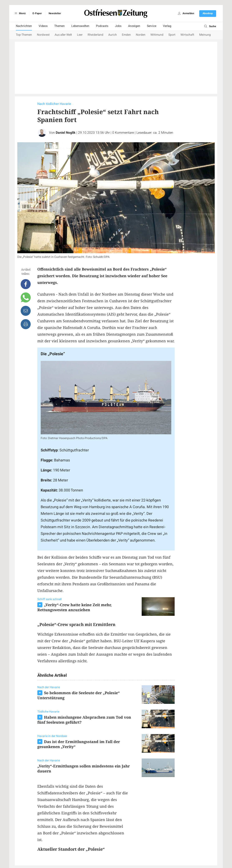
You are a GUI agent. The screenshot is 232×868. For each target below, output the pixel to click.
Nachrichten (24, 26)
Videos (43, 26)
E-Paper (37, 13)
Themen (59, 26)
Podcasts (102, 26)
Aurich (113, 35)
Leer (80, 35)
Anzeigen (134, 26)
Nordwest (43, 35)
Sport (172, 35)
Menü (20, 13)
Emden (126, 35)
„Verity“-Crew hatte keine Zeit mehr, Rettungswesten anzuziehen (74, 607)
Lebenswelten (80, 26)
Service (152, 26)
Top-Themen (24, 35)
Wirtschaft (187, 35)
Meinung (205, 35)
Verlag (167, 26)
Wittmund (157, 35)
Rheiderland (95, 35)
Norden (141, 35)
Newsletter (55, 13)
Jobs (118, 26)
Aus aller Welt (63, 35)
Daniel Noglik (66, 133)
